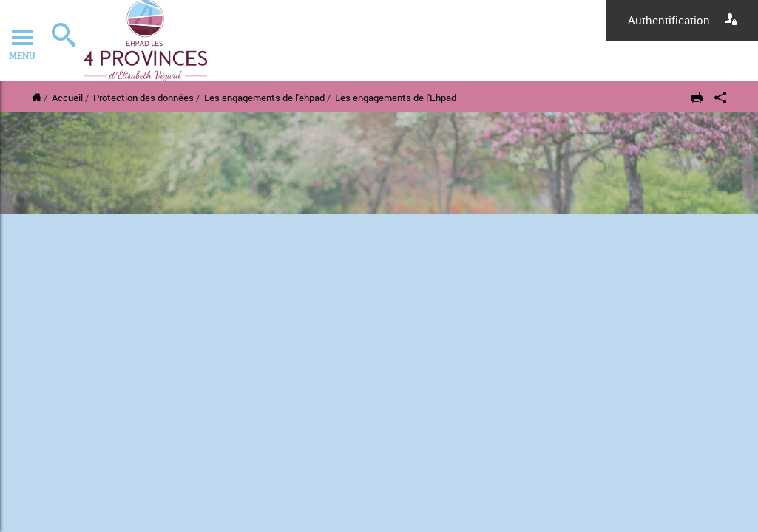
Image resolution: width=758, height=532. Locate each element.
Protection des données (143, 98)
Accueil (67, 98)
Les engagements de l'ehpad (264, 98)
